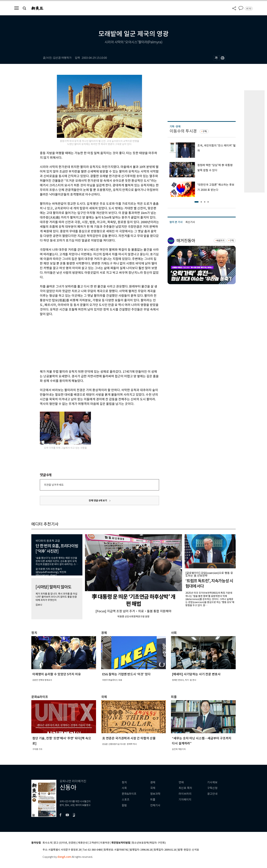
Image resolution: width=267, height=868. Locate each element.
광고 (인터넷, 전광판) (65, 843)
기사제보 (212, 782)
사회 (124, 788)
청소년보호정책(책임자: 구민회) (149, 843)
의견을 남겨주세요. (54, 485)
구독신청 (212, 788)
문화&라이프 (129, 794)
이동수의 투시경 (183, 131)
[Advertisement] (91, 342)
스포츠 (126, 800)
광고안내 (212, 794)
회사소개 (47, 843)
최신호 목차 (185, 788)
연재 (181, 782)
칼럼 (124, 805)
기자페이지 (185, 800)
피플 (153, 800)
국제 (153, 788)
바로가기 (220, 241)
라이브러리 (185, 794)
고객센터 (94, 843)
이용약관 (105, 843)
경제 (153, 782)
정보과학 (155, 794)
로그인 (249, 9)
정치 (124, 782)
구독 (205, 131)
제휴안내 (83, 843)
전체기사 (155, 805)
